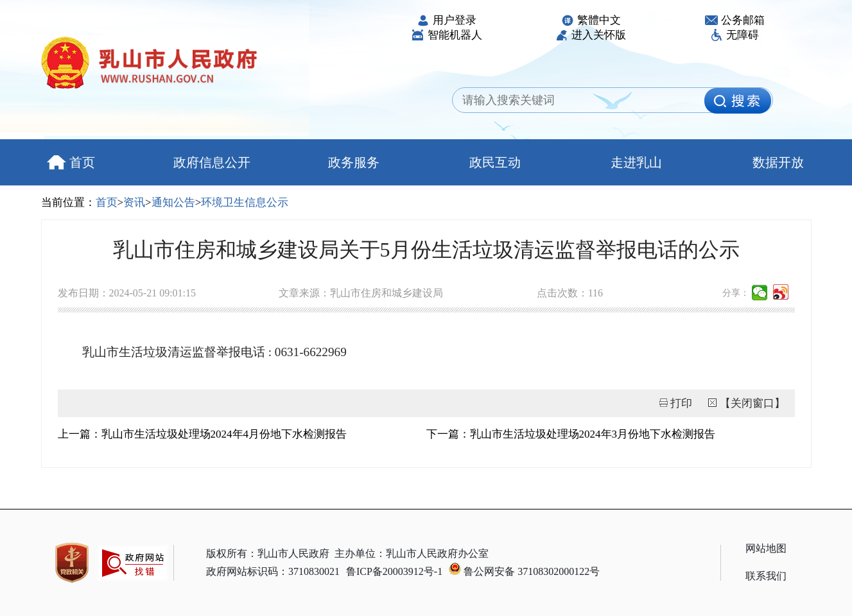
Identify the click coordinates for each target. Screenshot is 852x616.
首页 (71, 162)
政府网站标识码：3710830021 (273, 571)
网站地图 (766, 548)
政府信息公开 (212, 162)
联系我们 (766, 576)
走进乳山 (636, 162)
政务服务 (354, 162)
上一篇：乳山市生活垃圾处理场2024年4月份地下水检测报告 (203, 434)
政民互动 (495, 162)
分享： (736, 293)
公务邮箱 (735, 20)
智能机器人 (447, 35)
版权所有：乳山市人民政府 (268, 553)
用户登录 (447, 20)
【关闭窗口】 (752, 403)
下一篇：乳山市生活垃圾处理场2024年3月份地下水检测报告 (571, 434)
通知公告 (173, 202)
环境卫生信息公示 (245, 202)
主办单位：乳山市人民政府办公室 (412, 553)
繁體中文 (591, 20)
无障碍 (735, 35)
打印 (681, 403)
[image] (738, 101)
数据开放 (778, 162)
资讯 (134, 202)
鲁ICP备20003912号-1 (394, 571)
